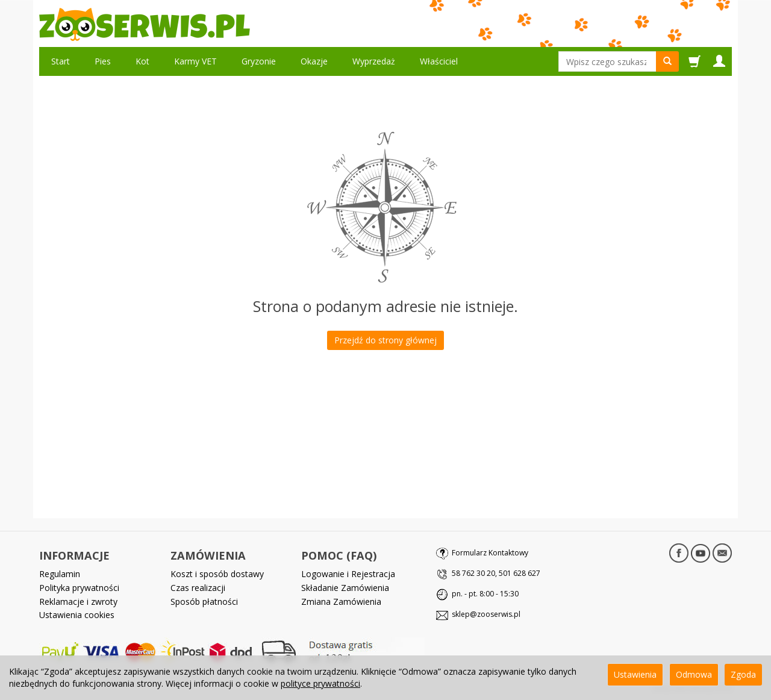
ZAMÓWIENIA (208, 555)
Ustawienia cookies (77, 615)
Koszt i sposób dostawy (217, 574)
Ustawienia (635, 674)
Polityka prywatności (79, 588)
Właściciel (439, 61)
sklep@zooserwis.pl (486, 614)
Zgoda (743, 674)
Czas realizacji (198, 588)
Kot (142, 61)
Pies (103, 61)
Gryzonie (259, 61)
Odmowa (694, 674)
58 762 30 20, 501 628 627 (496, 573)
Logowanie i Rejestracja (348, 574)
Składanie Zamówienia (345, 588)
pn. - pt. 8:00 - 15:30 (485, 594)
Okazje (314, 61)
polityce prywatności (320, 683)
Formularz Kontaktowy (490, 553)
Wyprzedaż (374, 61)
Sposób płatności (204, 602)
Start (61, 61)
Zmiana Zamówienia (341, 602)
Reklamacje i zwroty (78, 602)
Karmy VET (195, 61)
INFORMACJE (74, 555)
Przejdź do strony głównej (385, 340)
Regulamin (60, 574)
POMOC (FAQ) (339, 555)
